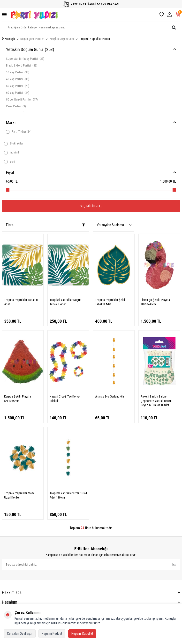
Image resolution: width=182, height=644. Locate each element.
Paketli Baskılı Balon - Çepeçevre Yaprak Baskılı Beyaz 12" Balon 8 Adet (156, 401)
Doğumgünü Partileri (32, 39)
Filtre (45, 225)
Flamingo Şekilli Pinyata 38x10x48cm (155, 302)
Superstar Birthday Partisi (25, 59)
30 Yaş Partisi (18, 72)
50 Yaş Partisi (18, 86)
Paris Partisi (16, 106)
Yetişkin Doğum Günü (62, 39)
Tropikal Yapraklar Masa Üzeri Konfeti (19, 495)
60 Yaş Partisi (18, 93)
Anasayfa (9, 39)
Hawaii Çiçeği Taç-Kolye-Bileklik (65, 398)
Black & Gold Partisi (22, 65)
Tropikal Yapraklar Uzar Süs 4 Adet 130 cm (68, 495)
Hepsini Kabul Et (82, 634)
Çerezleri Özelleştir (20, 634)
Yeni (10, 162)
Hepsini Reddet (52, 634)
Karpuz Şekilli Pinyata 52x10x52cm (18, 398)
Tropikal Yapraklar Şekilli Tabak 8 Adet (111, 302)
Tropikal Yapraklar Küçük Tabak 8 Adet (65, 302)
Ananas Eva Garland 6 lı (110, 396)
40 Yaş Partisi (18, 79)
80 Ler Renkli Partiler (22, 99)
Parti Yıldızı (19, 132)
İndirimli (12, 153)
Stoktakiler (14, 144)
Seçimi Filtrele (91, 206)
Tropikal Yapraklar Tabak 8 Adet (21, 302)
